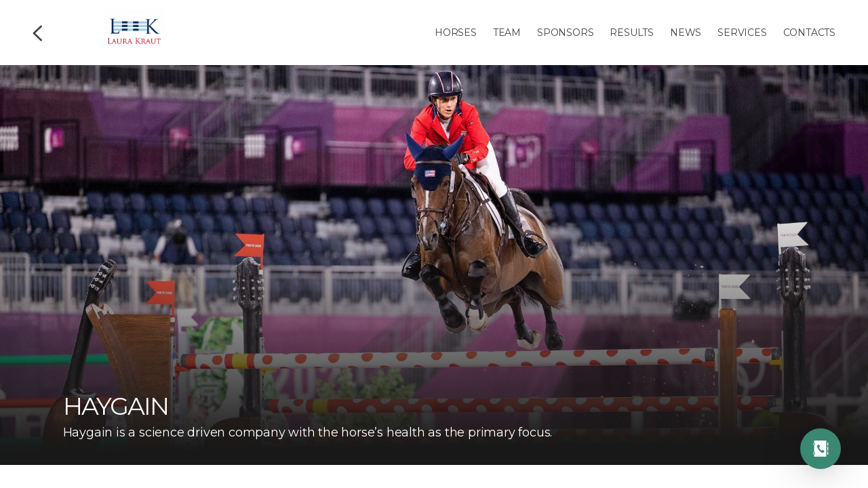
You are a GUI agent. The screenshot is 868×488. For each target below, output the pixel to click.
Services (742, 33)
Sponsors (565, 33)
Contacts (809, 33)
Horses (456, 33)
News (686, 33)
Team (507, 33)
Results (632, 33)
